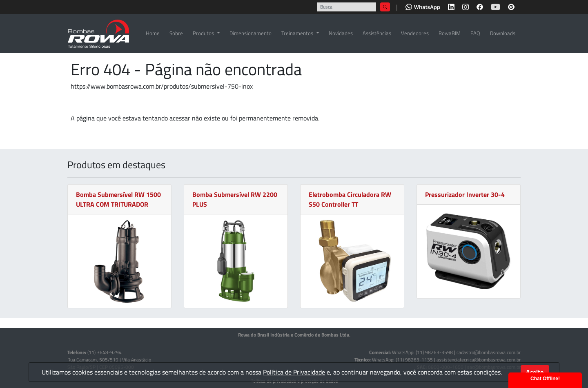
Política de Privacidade (294, 372)
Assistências (377, 33)
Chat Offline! (545, 379)
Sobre (176, 33)
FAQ (475, 33)
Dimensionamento (251, 33)
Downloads (503, 33)
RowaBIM (450, 33)
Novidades (341, 33)
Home (153, 33)
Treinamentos (297, 33)
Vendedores (415, 33)
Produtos (203, 33)
